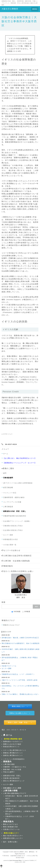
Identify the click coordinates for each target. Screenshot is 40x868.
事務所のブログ (8, 620)
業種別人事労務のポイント (13, 753)
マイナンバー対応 (10, 493)
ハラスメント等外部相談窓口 (14, 759)
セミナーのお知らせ (11, 550)
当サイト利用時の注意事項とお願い (18, 571)
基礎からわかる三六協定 (12, 744)
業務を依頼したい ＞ (20, 706)
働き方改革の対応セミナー (13, 836)
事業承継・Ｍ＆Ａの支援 (12, 769)
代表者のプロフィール (11, 829)
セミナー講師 (8, 535)
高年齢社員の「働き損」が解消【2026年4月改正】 (20, 638)
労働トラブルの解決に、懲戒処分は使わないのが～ (20, 694)
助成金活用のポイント (11, 747)
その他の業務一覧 (10, 545)
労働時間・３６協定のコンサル (15, 767)
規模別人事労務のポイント (13, 755)
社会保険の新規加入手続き (13, 530)
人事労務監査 (8, 507)
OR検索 (26, 612)
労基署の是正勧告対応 (11, 778)
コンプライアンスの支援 (12, 502)
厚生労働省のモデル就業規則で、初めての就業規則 (20, 643)
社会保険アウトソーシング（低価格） (17, 521)
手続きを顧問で (9, 772)
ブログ (22, 793)
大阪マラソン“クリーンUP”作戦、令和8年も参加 (20, 680)
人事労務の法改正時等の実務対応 (17, 556)
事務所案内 (7, 566)
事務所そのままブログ (11, 625)
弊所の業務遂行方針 (11, 827)
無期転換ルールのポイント (13, 741)
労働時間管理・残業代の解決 (14, 497)
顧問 (5, 473)
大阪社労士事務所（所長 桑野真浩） (24, 852)
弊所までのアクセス (11, 824)
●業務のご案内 (8, 468)
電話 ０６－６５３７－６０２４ (14, 730)
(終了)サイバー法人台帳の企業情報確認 (18, 483)
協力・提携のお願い (11, 842)
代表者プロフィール (9, 666)
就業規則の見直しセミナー (13, 838)
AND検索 (16, 612)
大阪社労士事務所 (10, 9)
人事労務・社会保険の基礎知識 (16, 561)
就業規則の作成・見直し (12, 776)
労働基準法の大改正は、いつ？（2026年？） (18, 674)
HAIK (24, 862)
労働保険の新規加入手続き (13, 526)
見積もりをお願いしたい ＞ (20, 713)
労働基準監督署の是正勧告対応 (15, 516)
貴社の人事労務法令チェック (14, 781)
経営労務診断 (8, 487)
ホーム (6, 454)
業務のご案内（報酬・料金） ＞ (20, 722)
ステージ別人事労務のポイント (15, 750)
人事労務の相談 (9, 764)
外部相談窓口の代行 (11, 539)
